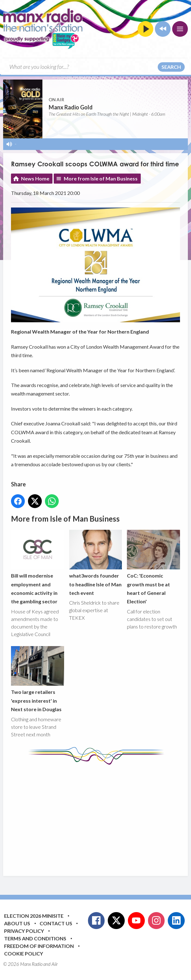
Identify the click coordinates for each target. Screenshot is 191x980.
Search (171, 67)
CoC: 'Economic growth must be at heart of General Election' (153, 567)
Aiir (55, 964)
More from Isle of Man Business (101, 178)
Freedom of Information (39, 946)
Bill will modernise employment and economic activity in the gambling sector (38, 567)
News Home (35, 178)
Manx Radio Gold (71, 107)
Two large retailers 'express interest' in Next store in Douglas (38, 679)
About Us (17, 923)
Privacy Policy (24, 931)
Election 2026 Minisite (34, 916)
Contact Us (56, 923)
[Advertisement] (101, 816)
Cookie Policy (24, 953)
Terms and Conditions (35, 938)
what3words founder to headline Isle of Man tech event (96, 563)
